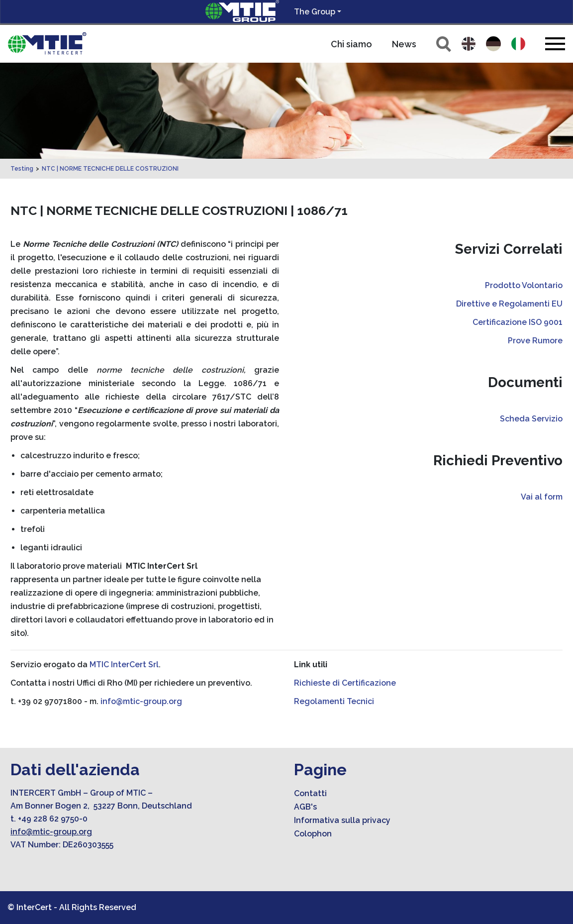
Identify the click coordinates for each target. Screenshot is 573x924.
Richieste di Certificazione (345, 683)
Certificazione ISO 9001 (518, 322)
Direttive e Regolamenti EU (509, 304)
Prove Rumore (535, 341)
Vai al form (542, 497)
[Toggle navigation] (555, 44)
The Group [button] (315, 12)
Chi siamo (351, 44)
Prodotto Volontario (524, 285)
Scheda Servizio (531, 419)
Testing (22, 169)
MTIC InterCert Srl (124, 665)
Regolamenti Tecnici (334, 701)
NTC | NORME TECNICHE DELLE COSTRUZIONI (110, 169)
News (404, 44)
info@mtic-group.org (141, 701)
